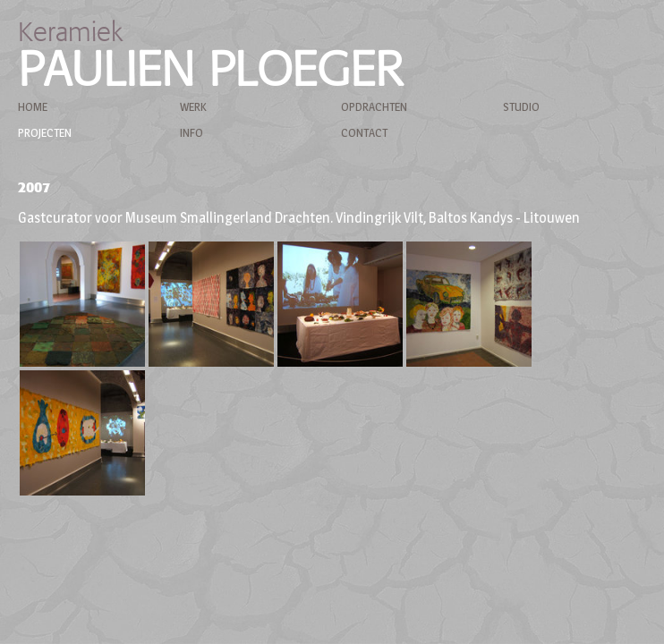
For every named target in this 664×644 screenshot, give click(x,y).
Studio (521, 106)
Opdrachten (374, 106)
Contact (364, 132)
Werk (193, 106)
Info (192, 132)
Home (33, 106)
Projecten (45, 132)
